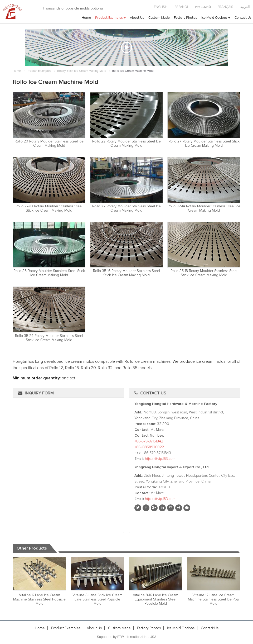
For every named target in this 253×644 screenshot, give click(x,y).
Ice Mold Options (181, 628)
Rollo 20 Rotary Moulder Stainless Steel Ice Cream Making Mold (49, 144)
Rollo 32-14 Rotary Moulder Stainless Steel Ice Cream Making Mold (204, 208)
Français (225, 7)
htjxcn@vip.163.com (160, 459)
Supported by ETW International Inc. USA (127, 637)
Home (86, 17)
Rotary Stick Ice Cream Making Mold (82, 71)
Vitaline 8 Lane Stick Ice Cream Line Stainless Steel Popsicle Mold (97, 599)
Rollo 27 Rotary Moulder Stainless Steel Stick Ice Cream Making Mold (204, 144)
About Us (137, 17)
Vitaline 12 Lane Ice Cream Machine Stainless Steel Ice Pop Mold (213, 599)
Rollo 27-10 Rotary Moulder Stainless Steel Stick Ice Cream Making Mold (49, 208)
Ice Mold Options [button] (216, 17)
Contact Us (243, 17)
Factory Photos (186, 17)
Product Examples (39, 71)
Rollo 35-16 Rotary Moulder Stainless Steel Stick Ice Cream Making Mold (126, 273)
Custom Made (159, 17)
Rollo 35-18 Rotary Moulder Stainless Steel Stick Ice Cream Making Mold (204, 273)
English (161, 7)
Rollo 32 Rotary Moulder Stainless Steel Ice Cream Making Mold (126, 208)
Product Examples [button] (110, 17)
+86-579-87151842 (149, 441)
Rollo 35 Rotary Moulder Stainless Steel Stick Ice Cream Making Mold (49, 273)
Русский (203, 7)
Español (182, 7)
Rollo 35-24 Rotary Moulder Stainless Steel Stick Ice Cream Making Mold (49, 338)
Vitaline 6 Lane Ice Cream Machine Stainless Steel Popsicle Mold (39, 599)
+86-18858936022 (149, 447)
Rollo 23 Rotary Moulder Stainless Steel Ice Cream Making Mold (126, 144)
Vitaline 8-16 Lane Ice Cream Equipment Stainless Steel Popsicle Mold (155, 599)
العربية (245, 7)
